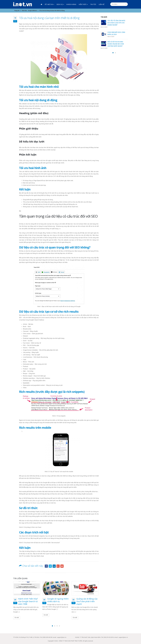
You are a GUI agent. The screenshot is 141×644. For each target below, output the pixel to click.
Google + (58, 566)
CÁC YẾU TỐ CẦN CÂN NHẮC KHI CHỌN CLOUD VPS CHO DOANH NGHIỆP (116, 23)
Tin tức (93, 4)
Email (62, 566)
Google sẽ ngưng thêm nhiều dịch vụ (58, 600)
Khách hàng (71, 4)
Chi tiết (17, 618)
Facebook (46, 566)
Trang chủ (41, 4)
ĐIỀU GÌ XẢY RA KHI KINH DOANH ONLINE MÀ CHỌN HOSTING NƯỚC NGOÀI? (116, 44)
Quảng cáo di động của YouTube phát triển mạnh (87, 601)
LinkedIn (54, 566)
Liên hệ (101, 4)
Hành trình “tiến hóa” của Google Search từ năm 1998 (28, 601)
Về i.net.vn (49, 4)
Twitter (50, 566)
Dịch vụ (60, 4)
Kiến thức (83, 4)
